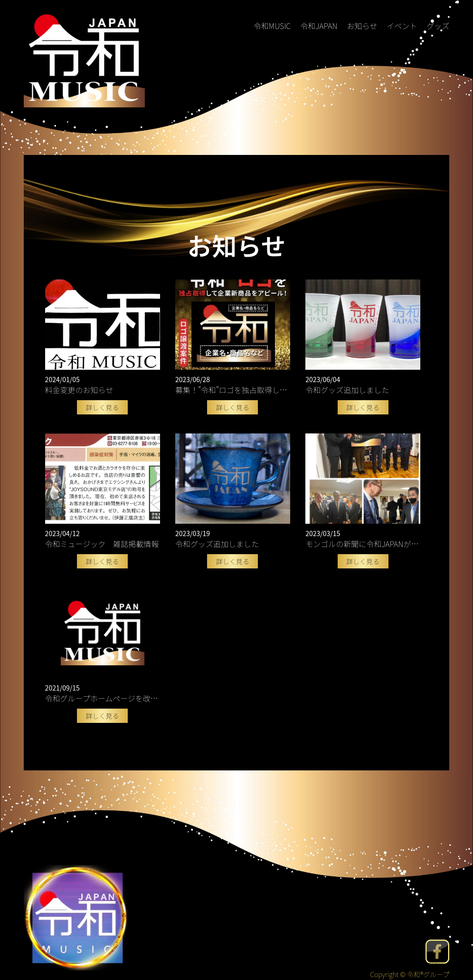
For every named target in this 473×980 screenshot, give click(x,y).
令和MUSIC (272, 26)
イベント (402, 26)
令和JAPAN (319, 26)
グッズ (438, 26)
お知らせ (362, 26)
